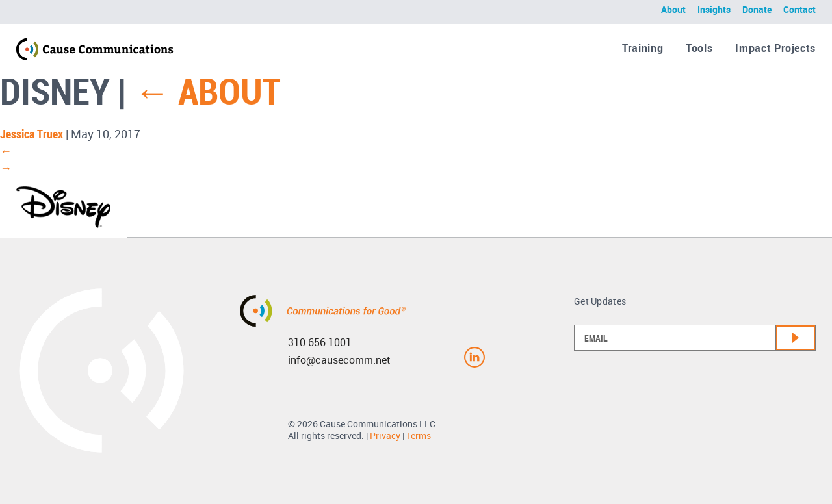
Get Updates (600, 302)
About (673, 9)
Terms (419, 435)
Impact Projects (775, 48)
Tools (699, 48)
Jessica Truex (32, 134)
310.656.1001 (320, 342)
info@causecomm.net (339, 360)
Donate (757, 9)
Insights (714, 9)
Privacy (385, 435)
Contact (799, 9)
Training (643, 48)
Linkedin (474, 357)
